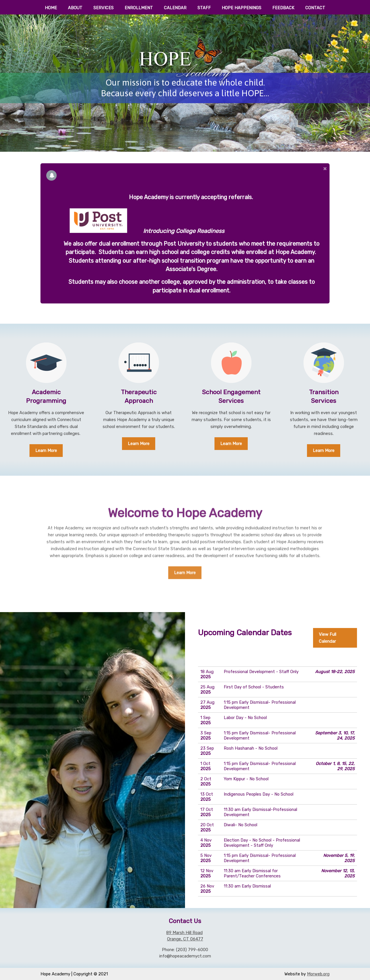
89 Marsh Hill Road (184, 933)
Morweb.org (318, 974)
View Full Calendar (328, 638)
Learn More (46, 451)
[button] (325, 168)
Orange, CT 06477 (185, 939)
